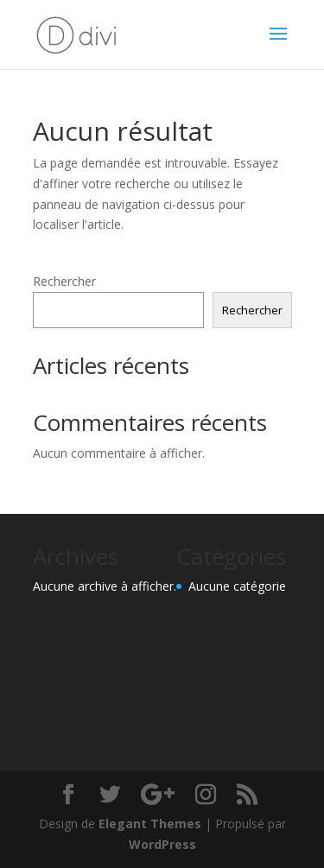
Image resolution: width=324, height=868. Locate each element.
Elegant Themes (150, 824)
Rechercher (64, 281)
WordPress (162, 844)
